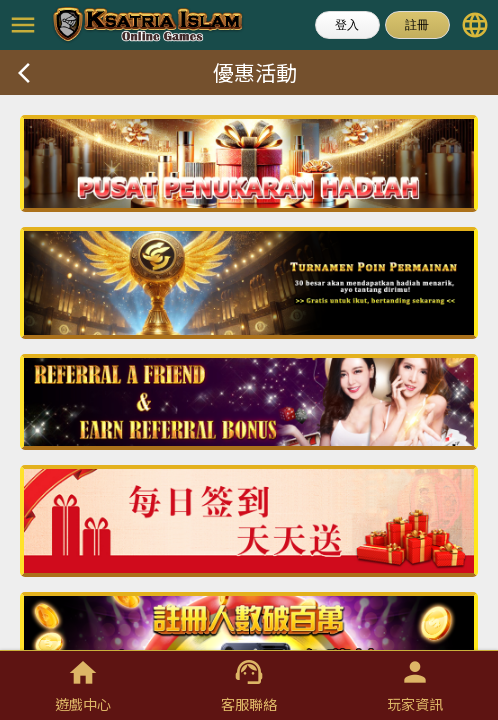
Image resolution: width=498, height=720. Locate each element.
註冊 (417, 25)
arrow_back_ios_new (24, 73)
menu (23, 25)
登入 (347, 25)
